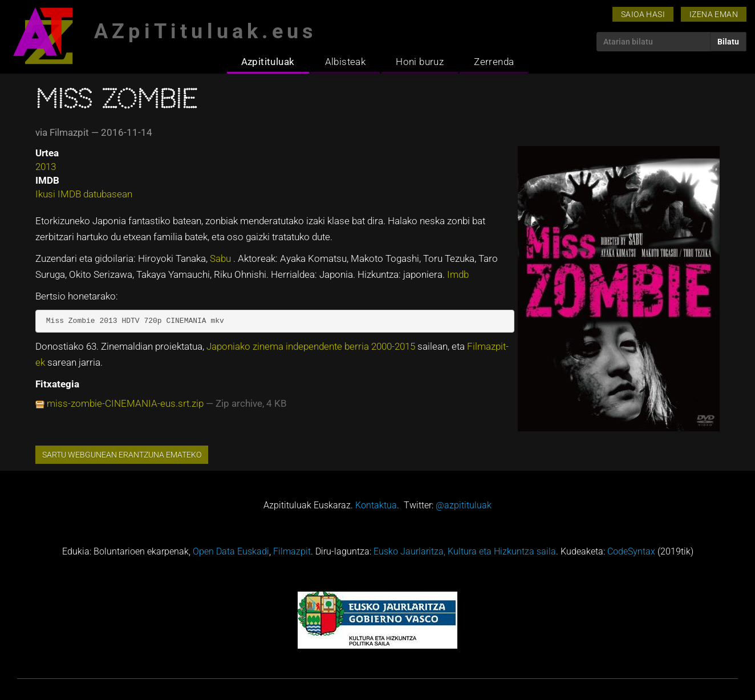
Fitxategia (57, 384)
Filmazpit (292, 551)
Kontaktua (376, 505)
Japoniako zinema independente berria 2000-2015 (312, 346)
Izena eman (714, 14)
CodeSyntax (631, 551)
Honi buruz (420, 62)
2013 (46, 167)
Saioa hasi (643, 14)
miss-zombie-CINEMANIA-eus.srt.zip (125, 403)
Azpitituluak (268, 62)
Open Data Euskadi (231, 551)
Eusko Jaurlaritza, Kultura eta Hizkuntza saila (465, 551)
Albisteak (346, 62)
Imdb (458, 274)
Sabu (222, 258)
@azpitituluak (464, 505)
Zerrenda (494, 62)
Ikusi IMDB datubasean (84, 194)
